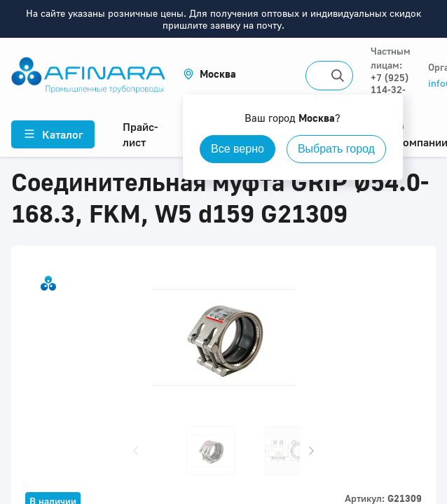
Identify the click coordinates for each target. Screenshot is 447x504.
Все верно (238, 149)
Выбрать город (336, 149)
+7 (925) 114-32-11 (390, 89)
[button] (209, 74)
